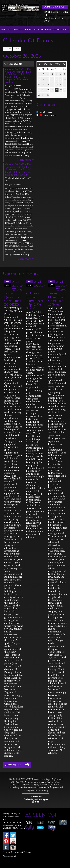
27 (61, 90)
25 (52, 90)
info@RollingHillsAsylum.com (14, 828)
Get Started (34, 30)
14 (65, 79)
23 (43, 90)
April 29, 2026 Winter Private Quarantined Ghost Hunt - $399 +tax (58, 293)
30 (43, 95)
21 (65, 85)
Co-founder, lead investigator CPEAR (36, 801)
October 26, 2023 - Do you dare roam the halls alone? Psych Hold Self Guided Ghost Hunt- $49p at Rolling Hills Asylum (18, 76)
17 (48, 85)
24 (48, 90)
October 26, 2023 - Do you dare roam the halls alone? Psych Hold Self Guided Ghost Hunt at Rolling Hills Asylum (18, 170)
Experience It (19, 30)
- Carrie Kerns (36, 797)
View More (13, 765)
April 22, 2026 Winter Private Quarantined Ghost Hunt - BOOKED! (14, 293)
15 (39, 85)
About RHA (6, 30)
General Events (48, 115)
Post (16, 49)
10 (48, 79)
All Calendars (46, 112)
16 (43, 85)
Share (7, 49)
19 (57, 85)
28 (65, 90)
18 (52, 85)
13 (61, 79)
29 (39, 95)
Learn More (24, 160)
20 (61, 85)
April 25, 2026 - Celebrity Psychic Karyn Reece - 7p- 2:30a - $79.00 (36, 295)
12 (57, 79)
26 (57, 90)
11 (52, 79)
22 (39, 90)
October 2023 (52, 64)
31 (48, 95)
